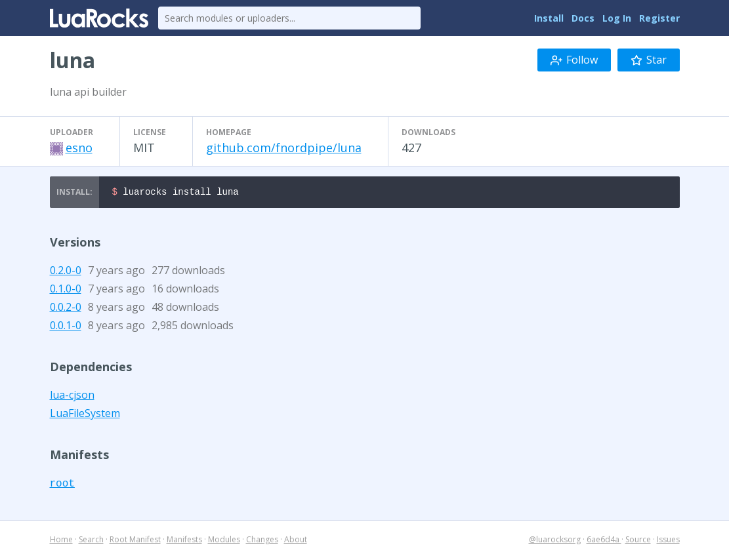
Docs (583, 18)
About (296, 541)
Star (649, 60)
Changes (262, 541)
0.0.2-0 (66, 309)
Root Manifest (135, 541)
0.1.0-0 (66, 290)
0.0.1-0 (66, 327)
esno (79, 148)
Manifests (184, 541)
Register (659, 18)
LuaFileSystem (85, 415)
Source (638, 541)
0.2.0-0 (66, 272)
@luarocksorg (555, 541)
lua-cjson (72, 397)
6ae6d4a (604, 541)
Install (549, 18)
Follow (574, 60)
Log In (617, 18)
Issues (668, 541)
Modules (224, 541)
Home (61, 541)
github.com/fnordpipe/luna (284, 148)
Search (91, 541)
